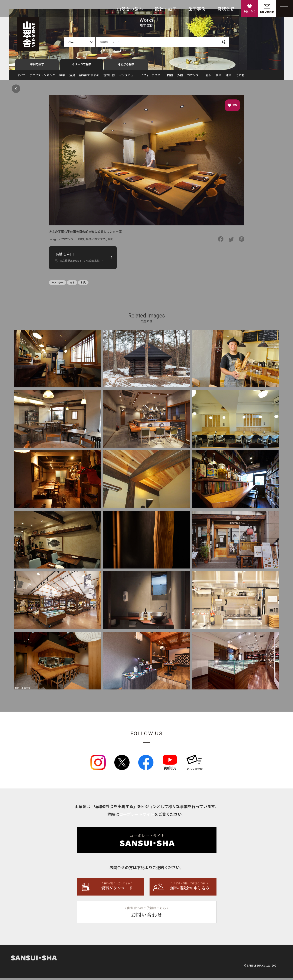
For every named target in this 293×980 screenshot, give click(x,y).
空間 (110, 241)
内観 (170, 77)
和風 (83, 285)
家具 (218, 77)
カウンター (194, 77)
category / (55, 241)
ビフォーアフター (152, 77)
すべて (21, 77)
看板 (208, 77)
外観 (180, 77)
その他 (240, 77)
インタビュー (128, 77)
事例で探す (37, 67)
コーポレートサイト (137, 817)
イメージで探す (82, 67)
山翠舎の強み (130, 9)
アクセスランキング (42, 77)
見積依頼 (226, 9)
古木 (72, 285)
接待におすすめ (89, 77)
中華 (62, 77)
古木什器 (109, 77)
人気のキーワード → (113, 51)
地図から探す (126, 67)
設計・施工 (166, 9)
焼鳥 (72, 77)
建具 (228, 77)
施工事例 (197, 9)
